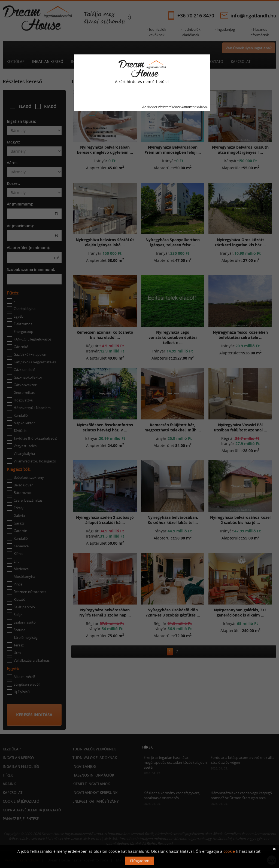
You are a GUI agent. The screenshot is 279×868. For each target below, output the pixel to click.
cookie (229, 851)
